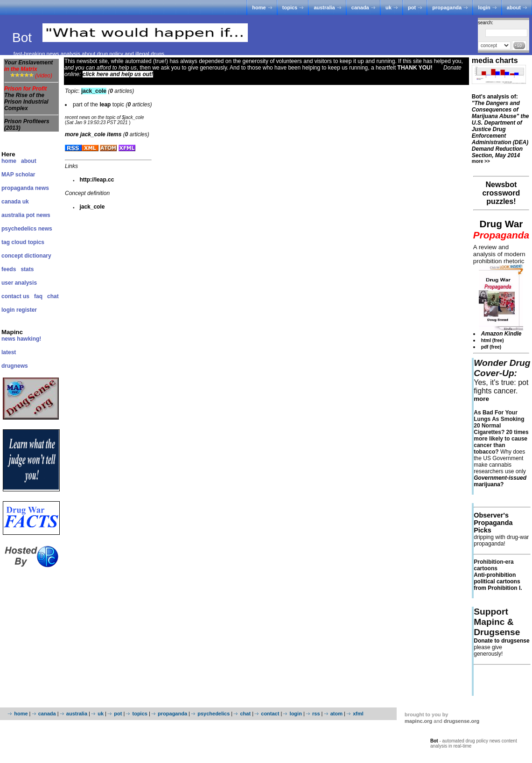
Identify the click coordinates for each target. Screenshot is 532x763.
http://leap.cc (97, 180)
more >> (481, 161)
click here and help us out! (118, 74)
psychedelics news (27, 229)
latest (9, 352)
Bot (24, 38)
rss (316, 714)
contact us (15, 296)
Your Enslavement (28, 66)
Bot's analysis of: (500, 126)
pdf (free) (491, 347)
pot (412, 7)
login (484, 7)
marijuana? (500, 481)
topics (290, 7)
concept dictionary (26, 256)
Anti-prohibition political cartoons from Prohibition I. (498, 581)
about (514, 7)
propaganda (447, 7)
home (259, 7)
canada (360, 7)
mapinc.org (418, 721)
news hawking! (21, 339)
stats (27, 269)
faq (38, 296)
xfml (358, 714)
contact (270, 714)
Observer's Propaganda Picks (493, 523)
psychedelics (213, 714)
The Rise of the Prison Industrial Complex (26, 102)
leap (105, 105)
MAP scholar (18, 175)
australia (324, 7)
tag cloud (14, 242)
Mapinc (12, 332)
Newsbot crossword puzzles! (501, 193)
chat (53, 296)
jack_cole (92, 207)
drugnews (15, 366)
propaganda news (25, 188)
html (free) (493, 340)
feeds (9, 269)
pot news (38, 215)
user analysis (19, 283)
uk (388, 7)
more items (93, 134)
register (27, 310)
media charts (495, 60)
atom (336, 714)
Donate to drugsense (501, 641)
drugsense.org (462, 721)
